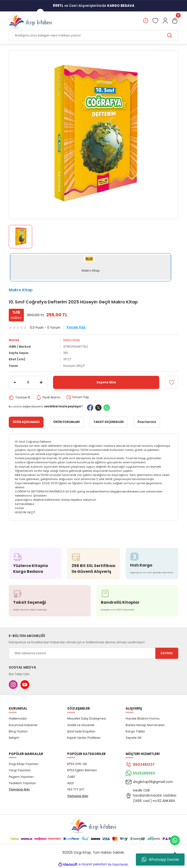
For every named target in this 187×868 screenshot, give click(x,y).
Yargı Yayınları (20, 770)
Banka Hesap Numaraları (145, 725)
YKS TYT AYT (76, 790)
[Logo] (30, 21)
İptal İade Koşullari (81, 731)
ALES (70, 783)
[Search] (93, 36)
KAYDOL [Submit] (167, 653)
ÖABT (71, 777)
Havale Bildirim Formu (143, 719)
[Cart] (175, 21)
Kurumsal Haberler (23, 725)
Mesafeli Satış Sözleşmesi (87, 719)
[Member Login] (165, 21)
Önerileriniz (147, 422)
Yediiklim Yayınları (22, 783)
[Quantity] (28, 382)
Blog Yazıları (18, 731)
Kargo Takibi (135, 731)
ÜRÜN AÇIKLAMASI (26, 422)
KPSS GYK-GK (77, 764)
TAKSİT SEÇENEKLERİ (109, 422)
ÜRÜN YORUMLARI (67, 422)
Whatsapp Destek (160, 859)
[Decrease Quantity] (15, 382)
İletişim (14, 738)
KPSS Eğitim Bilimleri (82, 770)
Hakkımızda (18, 719)
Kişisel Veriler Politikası (84, 738)
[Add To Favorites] (172, 382)
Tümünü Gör (19, 790)
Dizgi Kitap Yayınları (24, 764)
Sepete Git (134, 738)
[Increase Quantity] (41, 382)
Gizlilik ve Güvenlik (81, 725)
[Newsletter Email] (93, 653)
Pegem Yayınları (21, 777)
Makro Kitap (21, 290)
